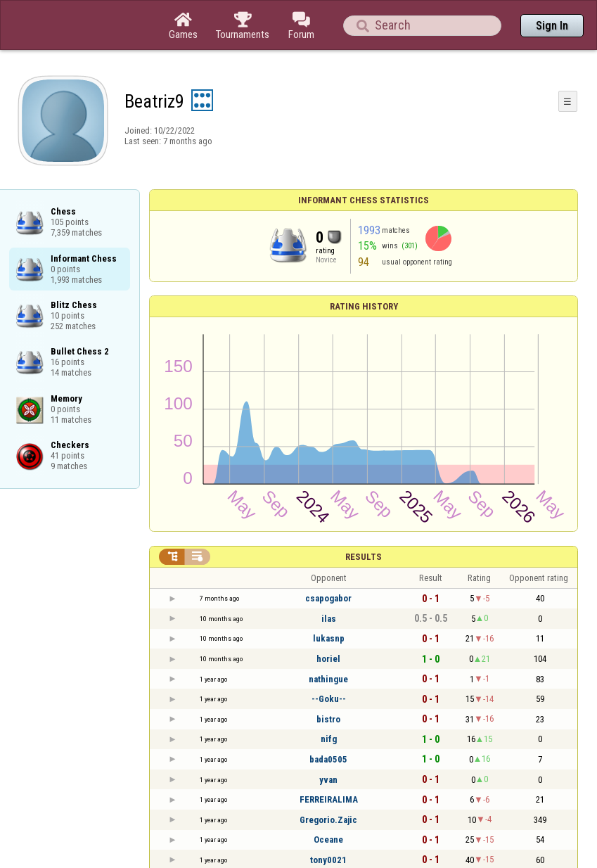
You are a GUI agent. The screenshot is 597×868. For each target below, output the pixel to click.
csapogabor (328, 598)
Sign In (552, 26)
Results (364, 557)
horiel (328, 659)
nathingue (328, 679)
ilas (329, 619)
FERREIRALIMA (329, 799)
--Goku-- (329, 699)
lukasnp (329, 638)
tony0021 (328, 860)
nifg (329, 739)
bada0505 (328, 759)
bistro (328, 719)
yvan (328, 780)
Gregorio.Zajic (328, 820)
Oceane (328, 840)
